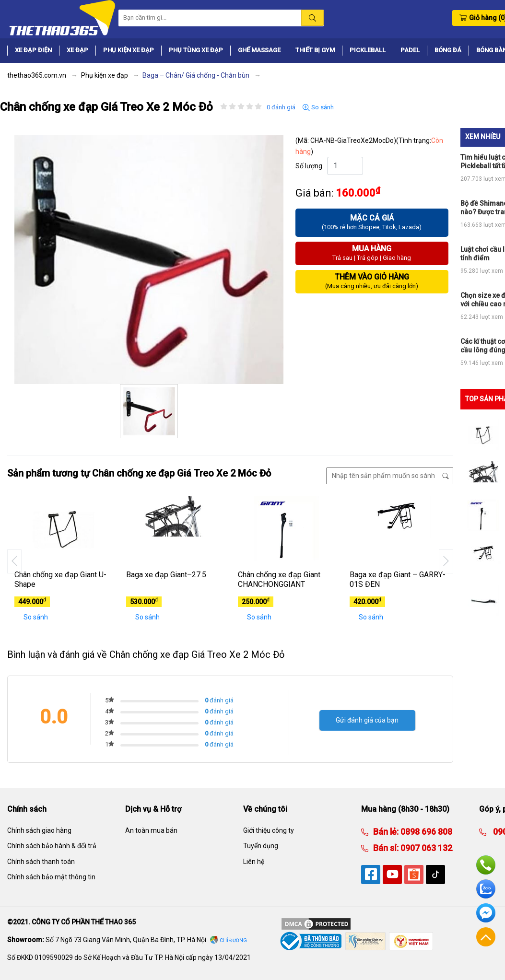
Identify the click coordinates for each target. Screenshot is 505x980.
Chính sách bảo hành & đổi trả (52, 846)
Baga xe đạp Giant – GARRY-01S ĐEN (398, 580)
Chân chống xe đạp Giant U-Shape (60, 580)
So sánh (318, 107)
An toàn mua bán (151, 830)
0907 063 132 (425, 848)
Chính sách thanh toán (41, 862)
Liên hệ (254, 862)
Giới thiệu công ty (269, 830)
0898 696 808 (425, 832)
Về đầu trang (486, 937)
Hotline (486, 865)
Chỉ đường (233, 940)
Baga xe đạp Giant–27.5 (166, 575)
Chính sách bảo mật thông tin (51, 877)
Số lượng (309, 166)
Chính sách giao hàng (39, 830)
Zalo (486, 889)
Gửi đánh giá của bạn (367, 720)
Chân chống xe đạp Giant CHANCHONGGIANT (279, 580)
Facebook (486, 913)
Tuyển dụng (261, 846)
